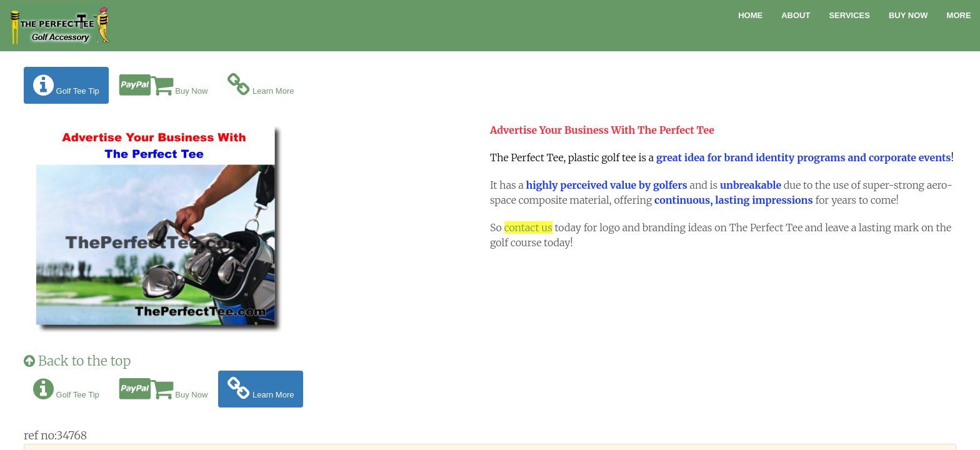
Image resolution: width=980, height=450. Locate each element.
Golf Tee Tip (66, 85)
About (796, 15)
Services (849, 15)
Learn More (261, 85)
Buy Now (908, 15)
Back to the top (77, 361)
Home (750, 15)
